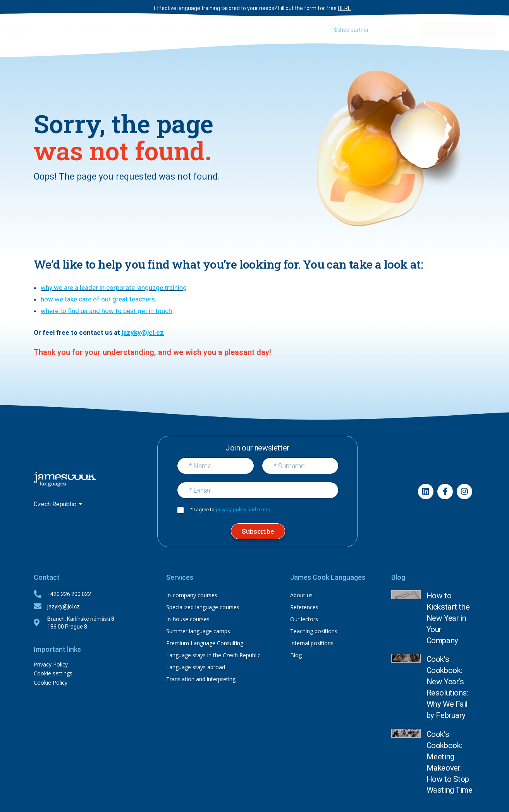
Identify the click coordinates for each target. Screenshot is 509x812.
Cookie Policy (51, 682)
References (304, 607)
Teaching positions (314, 631)
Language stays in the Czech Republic (213, 655)
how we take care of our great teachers (98, 299)
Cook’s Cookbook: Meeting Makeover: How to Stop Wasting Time (449, 668)
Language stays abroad (196, 667)
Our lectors (304, 619)
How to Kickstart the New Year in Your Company (448, 600)
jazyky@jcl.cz (143, 332)
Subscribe (258, 531)
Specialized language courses (203, 607)
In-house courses (188, 619)
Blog (296, 655)
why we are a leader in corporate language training (114, 288)
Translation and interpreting (201, 679)
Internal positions (312, 643)
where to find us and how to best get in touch (106, 311)
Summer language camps (198, 631)
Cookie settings (53, 673)
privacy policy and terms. (243, 509)
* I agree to (231, 509)
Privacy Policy (51, 664)
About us (301, 595)
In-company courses (192, 595)
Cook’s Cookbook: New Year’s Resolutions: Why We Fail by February (449, 633)
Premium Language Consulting (205, 643)
